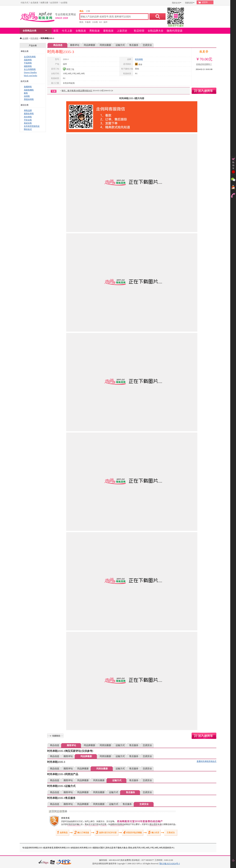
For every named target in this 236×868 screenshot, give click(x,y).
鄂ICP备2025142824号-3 (170, 864)
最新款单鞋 (29, 114)
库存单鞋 (28, 117)
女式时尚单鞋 (30, 57)
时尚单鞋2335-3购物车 (204, 91)
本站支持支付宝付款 (64, 862)
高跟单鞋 (28, 60)
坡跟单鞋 (28, 66)
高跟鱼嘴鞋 (29, 90)
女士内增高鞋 (30, 69)
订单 (88, 11)
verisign (43, 862)
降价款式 (28, 129)
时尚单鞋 (34, 38)
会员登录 (54, 3)
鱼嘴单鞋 (28, 87)
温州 (105, 22)
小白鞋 (95, 22)
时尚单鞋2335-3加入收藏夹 (55, 736)
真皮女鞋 (28, 123)
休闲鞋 (27, 96)
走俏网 (25, 38)
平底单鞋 (28, 63)
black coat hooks (31, 76)
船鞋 (26, 93)
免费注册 (44, 3)
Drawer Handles (30, 72)
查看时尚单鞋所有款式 (206, 761)
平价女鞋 (28, 120)
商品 (81, 11)
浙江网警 (52, 862)
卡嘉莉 (88, 22)
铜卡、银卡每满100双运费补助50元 (77, 91)
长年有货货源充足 (32, 126)
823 (101, 22)
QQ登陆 (64, 3)
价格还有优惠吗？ (204, 64)
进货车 (205, 2)
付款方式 (25, 3)
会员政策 (34, 3)
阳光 (81, 22)
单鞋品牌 (28, 110)
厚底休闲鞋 (29, 99)
